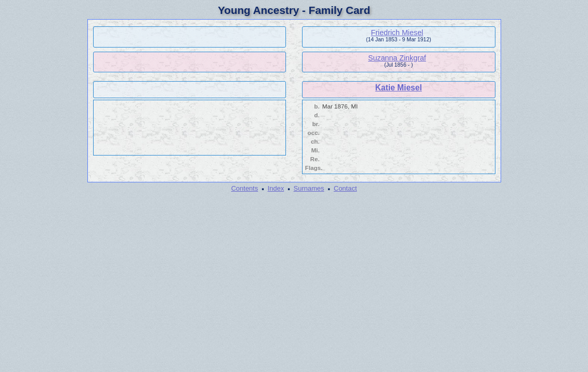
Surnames (309, 188)
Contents (245, 188)
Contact (345, 188)
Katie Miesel (399, 88)
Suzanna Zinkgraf (397, 58)
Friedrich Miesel (397, 33)
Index (276, 188)
